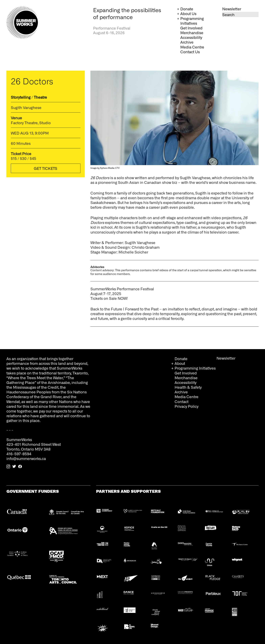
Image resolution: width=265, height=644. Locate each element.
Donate (187, 9)
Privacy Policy (186, 406)
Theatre (40, 97)
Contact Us (190, 52)
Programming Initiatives (192, 21)
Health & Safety (188, 387)
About (180, 363)
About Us (188, 13)
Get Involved (191, 28)
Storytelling (21, 97)
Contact (182, 401)
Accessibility (191, 37)
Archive (187, 42)
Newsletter (232, 9)
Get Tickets (46, 168)
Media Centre (192, 47)
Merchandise (192, 33)
